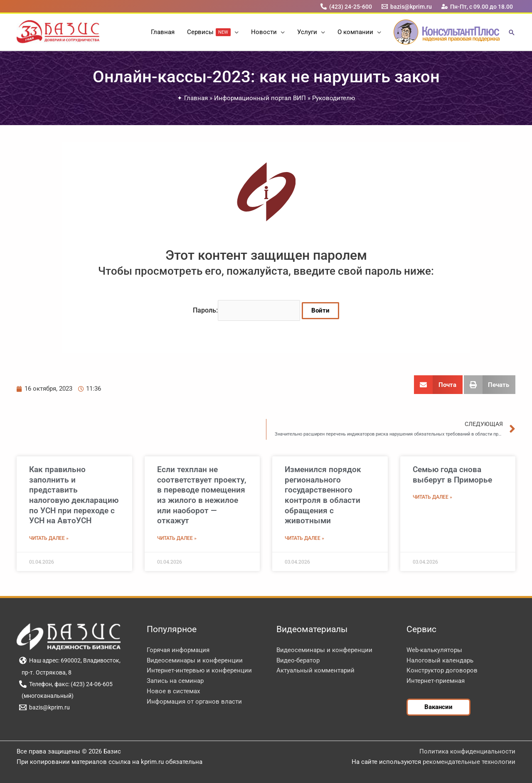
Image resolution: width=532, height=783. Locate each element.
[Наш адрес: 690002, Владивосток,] (70, 660)
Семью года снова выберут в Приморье (452, 475)
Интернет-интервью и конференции (199, 670)
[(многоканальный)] (46, 696)
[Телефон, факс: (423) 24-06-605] (66, 684)
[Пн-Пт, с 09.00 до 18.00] (477, 6)
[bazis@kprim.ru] (407, 6)
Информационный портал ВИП (260, 98)
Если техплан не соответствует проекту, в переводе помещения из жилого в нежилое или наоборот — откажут (202, 495)
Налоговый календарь (440, 660)
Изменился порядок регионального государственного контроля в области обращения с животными (323, 495)
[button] (512, 33)
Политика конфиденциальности (467, 751)
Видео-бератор (298, 660)
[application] (235, 32)
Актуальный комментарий (315, 670)
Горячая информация (178, 650)
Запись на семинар (175, 681)
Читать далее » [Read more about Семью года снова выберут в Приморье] (432, 497)
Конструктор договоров (442, 670)
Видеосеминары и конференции (195, 660)
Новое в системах (173, 691)
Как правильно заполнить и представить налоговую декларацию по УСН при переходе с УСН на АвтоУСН (74, 495)
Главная (196, 98)
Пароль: (246, 310)
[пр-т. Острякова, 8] (45, 672)
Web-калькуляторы (434, 650)
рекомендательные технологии (469, 762)
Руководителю (334, 98)
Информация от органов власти (194, 702)
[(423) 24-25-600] (346, 6)
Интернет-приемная (436, 681)
